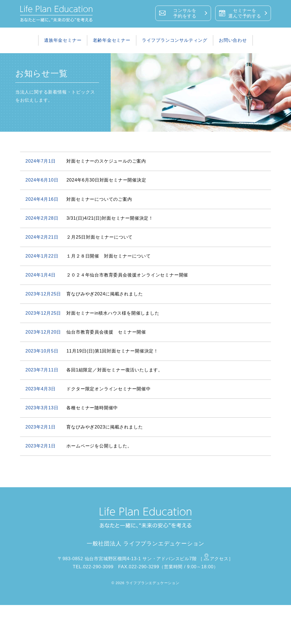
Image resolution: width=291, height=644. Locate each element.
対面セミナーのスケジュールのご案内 (106, 161)
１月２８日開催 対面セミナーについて (108, 256)
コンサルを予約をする (185, 13)
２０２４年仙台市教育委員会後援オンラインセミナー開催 (127, 275)
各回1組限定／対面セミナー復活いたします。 (115, 370)
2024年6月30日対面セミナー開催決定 (106, 180)
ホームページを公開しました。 (99, 446)
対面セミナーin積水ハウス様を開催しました (113, 313)
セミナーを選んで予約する (245, 13)
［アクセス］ (216, 559)
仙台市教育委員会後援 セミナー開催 (106, 332)
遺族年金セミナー (63, 40)
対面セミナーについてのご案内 (99, 199)
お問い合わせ (233, 40)
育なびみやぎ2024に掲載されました (105, 294)
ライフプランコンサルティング (175, 40)
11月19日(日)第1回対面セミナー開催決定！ (112, 351)
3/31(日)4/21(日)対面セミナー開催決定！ (110, 218)
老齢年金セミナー (111, 40)
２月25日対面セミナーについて (100, 237)
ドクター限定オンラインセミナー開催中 (108, 389)
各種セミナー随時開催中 (92, 408)
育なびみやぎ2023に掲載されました (105, 427)
